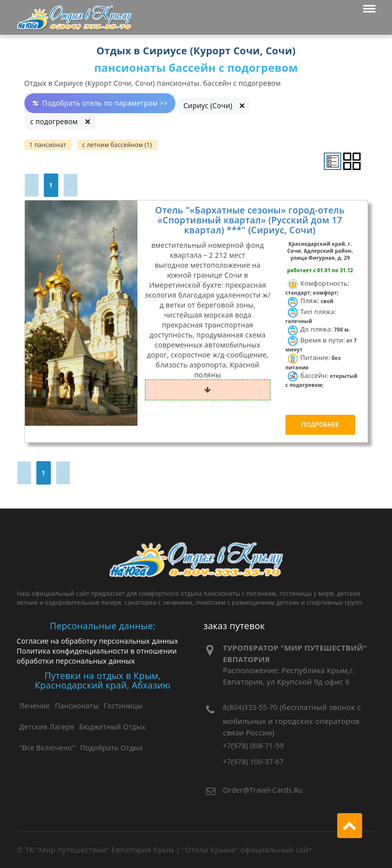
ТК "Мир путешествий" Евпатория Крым (99, 850)
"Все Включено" (47, 748)
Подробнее (320, 425)
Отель (250, 220)
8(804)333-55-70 (251, 707)
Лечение (35, 706)
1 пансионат (48, 145)
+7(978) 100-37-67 (254, 762)
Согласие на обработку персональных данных (98, 641)
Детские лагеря (47, 727)
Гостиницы (123, 706)
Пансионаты (77, 706)
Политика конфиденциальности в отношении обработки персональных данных (97, 656)
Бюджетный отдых (112, 727)
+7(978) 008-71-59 (254, 746)
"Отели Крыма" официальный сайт (247, 850)
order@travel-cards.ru (263, 790)
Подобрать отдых (112, 748)
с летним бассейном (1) (117, 145)
